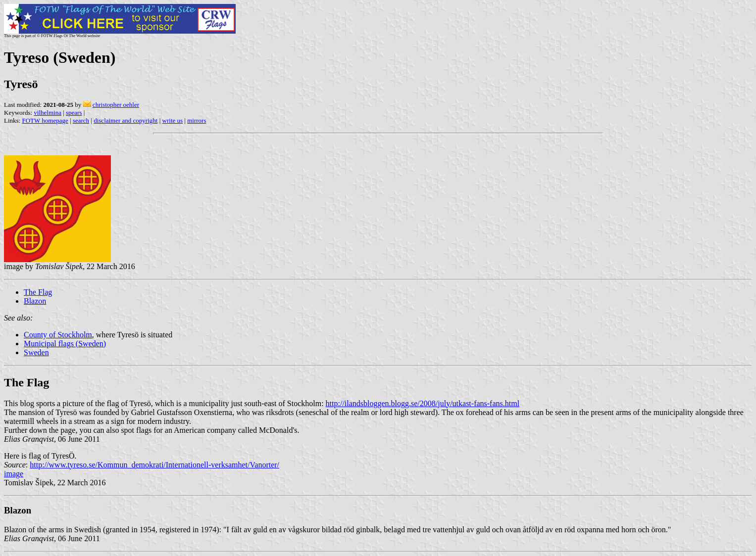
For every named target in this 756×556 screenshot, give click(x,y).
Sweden (36, 352)
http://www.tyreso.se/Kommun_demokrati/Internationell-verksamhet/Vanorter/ (154, 465)
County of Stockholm (58, 335)
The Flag (38, 292)
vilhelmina (48, 113)
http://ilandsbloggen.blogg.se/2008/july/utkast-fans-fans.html (423, 403)
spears (74, 113)
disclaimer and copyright (126, 120)
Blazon (35, 301)
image (14, 474)
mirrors (197, 120)
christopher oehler (116, 105)
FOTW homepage (45, 120)
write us (173, 120)
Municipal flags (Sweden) (65, 344)
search (81, 120)
